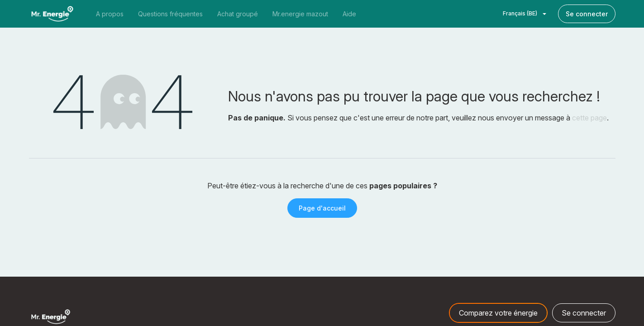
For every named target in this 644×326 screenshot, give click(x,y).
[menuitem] (110, 14)
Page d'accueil (322, 208)
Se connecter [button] (584, 313)
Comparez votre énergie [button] (498, 313)
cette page (589, 118)
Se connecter (587, 14)
